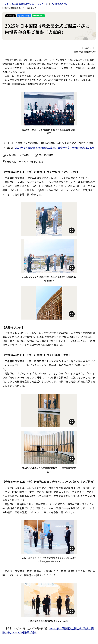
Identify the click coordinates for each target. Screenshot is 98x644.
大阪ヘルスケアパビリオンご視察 (25, 162)
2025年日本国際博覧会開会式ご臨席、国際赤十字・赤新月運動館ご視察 (55, 148)
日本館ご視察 (46, 155)
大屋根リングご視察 (18, 155)
